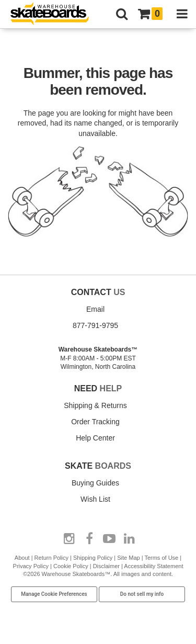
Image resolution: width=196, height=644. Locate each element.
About (22, 558)
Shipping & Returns (95, 405)
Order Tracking (95, 422)
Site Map (128, 558)
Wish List (95, 499)
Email (95, 309)
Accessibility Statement (153, 566)
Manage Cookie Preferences (54, 594)
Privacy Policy (31, 566)
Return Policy (51, 558)
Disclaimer (106, 566)
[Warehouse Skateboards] (55, 14)
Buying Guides (95, 483)
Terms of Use (161, 558)
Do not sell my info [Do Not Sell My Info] (142, 594)
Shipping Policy (93, 558)
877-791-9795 (95, 325)
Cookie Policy (71, 566)
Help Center (95, 438)
